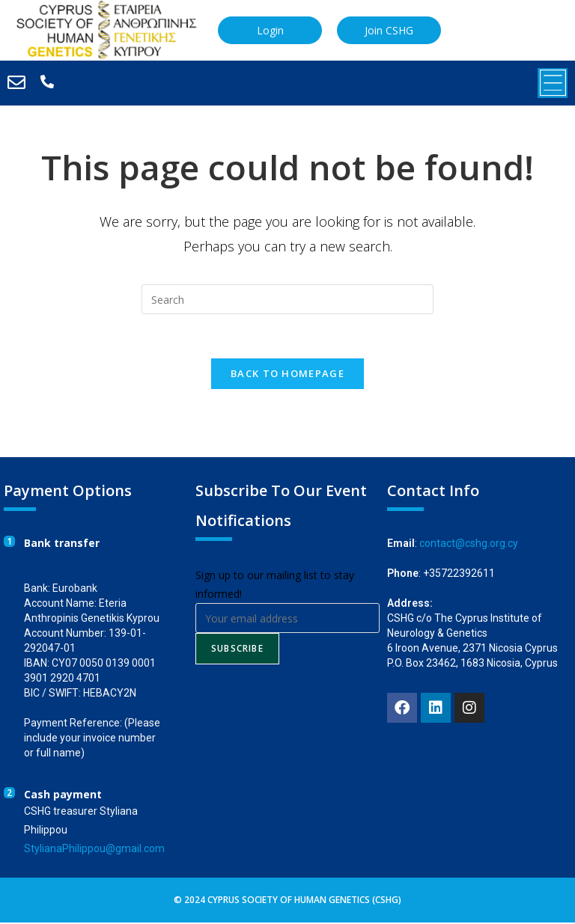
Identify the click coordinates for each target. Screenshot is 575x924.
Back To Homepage (287, 375)
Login (270, 30)
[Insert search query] (287, 299)
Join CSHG (389, 30)
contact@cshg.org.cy (469, 545)
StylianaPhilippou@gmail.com (94, 850)
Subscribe (237, 650)
